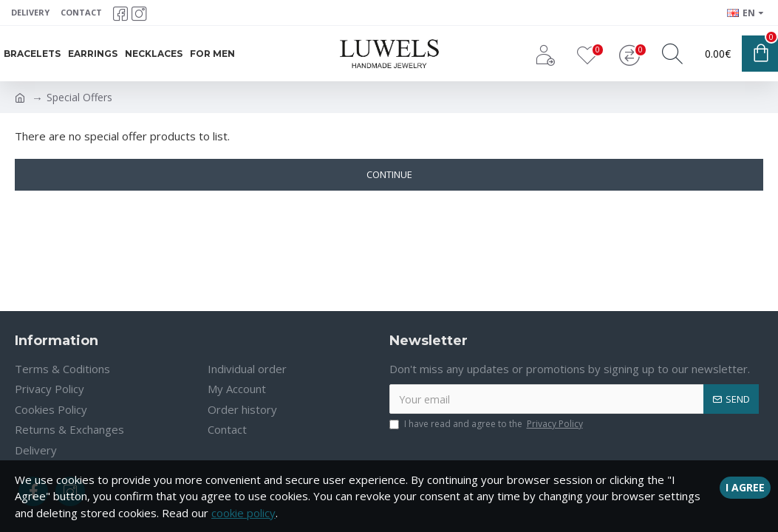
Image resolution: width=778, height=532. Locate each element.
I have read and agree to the (487, 424)
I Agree (745, 486)
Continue (389, 174)
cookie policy (243, 513)
